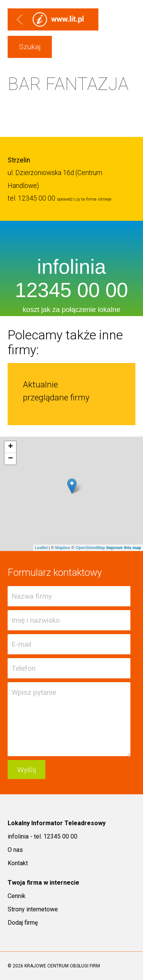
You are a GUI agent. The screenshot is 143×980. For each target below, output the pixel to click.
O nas (15, 850)
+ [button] (10, 447)
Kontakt (18, 863)
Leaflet (41, 548)
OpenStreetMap (90, 548)
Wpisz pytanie (69, 719)
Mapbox (63, 548)
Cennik (17, 896)
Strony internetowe (33, 909)
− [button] (10, 459)
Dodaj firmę (23, 923)
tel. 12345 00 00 (31, 198)
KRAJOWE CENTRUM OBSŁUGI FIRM (62, 966)
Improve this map (124, 548)
